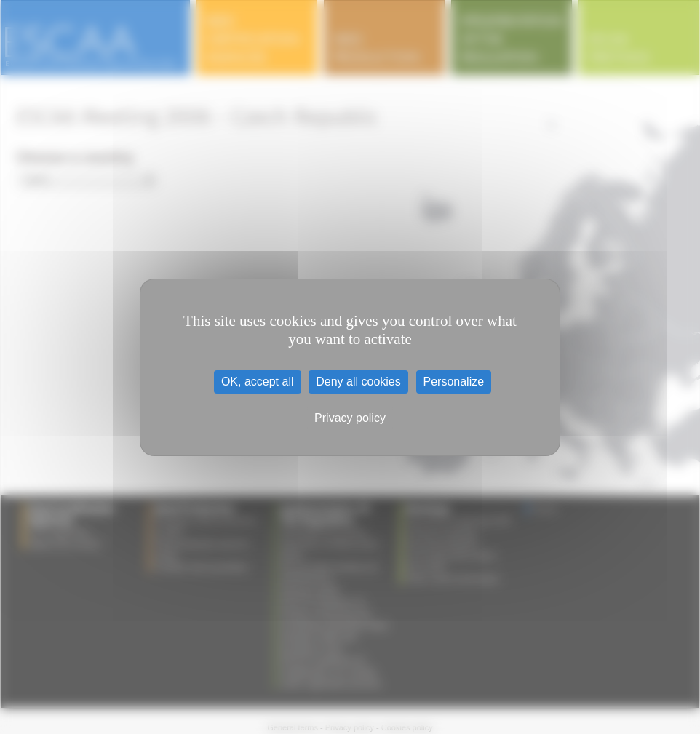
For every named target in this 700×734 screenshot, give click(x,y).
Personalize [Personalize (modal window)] (454, 382)
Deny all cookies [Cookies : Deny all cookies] (358, 382)
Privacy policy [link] (350, 418)
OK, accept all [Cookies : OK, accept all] (258, 382)
